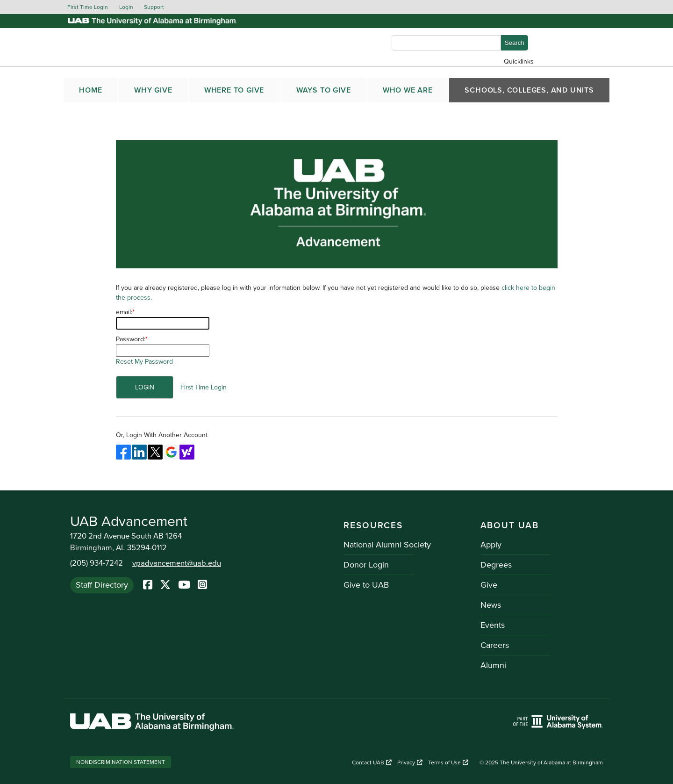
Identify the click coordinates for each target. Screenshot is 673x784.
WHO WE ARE (408, 90)
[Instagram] (202, 585)
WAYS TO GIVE (324, 90)
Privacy (410, 762)
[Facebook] (148, 585)
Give (489, 585)
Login (126, 7)
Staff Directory (102, 585)
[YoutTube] (184, 585)
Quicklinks (519, 61)
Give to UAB (366, 585)
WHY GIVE (153, 90)
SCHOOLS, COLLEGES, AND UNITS (529, 90)
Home (90, 90)
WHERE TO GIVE (234, 90)
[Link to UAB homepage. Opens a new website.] (152, 723)
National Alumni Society (387, 545)
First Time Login (88, 7)
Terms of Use (448, 762)
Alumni (493, 665)
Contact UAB (372, 762)
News (491, 605)
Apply (491, 545)
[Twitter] (165, 585)
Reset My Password (144, 362)
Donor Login (366, 565)
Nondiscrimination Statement (121, 762)
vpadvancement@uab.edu (177, 563)
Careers (495, 645)
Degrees (496, 565)
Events (493, 625)
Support (154, 7)
